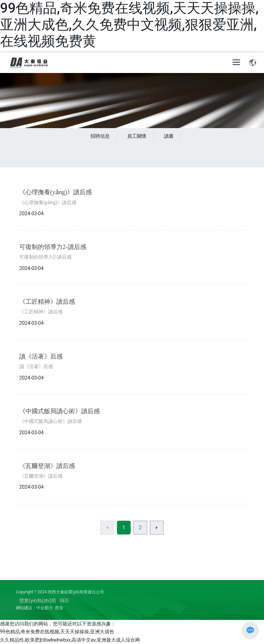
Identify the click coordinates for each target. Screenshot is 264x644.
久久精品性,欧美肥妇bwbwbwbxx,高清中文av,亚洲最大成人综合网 (70, 640)
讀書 (169, 136)
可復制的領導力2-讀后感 (53, 247)
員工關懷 (137, 136)
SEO (64, 601)
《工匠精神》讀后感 (47, 302)
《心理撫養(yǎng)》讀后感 (56, 192)
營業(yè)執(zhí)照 (38, 601)
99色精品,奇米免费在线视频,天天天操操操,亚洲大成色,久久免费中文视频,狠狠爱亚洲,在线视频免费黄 (129, 25)
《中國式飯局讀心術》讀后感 (59, 411)
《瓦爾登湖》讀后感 (47, 466)
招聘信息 (100, 136)
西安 (59, 608)
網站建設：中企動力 (34, 608)
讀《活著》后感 (41, 356)
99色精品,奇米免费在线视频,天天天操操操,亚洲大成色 (57, 632)
